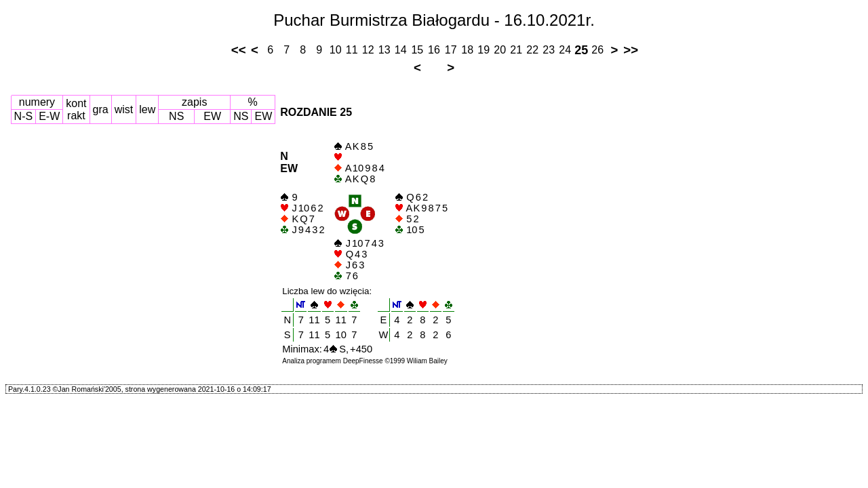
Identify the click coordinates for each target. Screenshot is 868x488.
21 (516, 50)
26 (597, 50)
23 (549, 50)
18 (467, 50)
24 (565, 50)
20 (500, 50)
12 (368, 50)
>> (631, 50)
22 (532, 50)
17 (451, 50)
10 (336, 50)
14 (401, 50)
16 (434, 50)
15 (417, 50)
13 (384, 50)
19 (484, 50)
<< (239, 50)
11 (352, 50)
